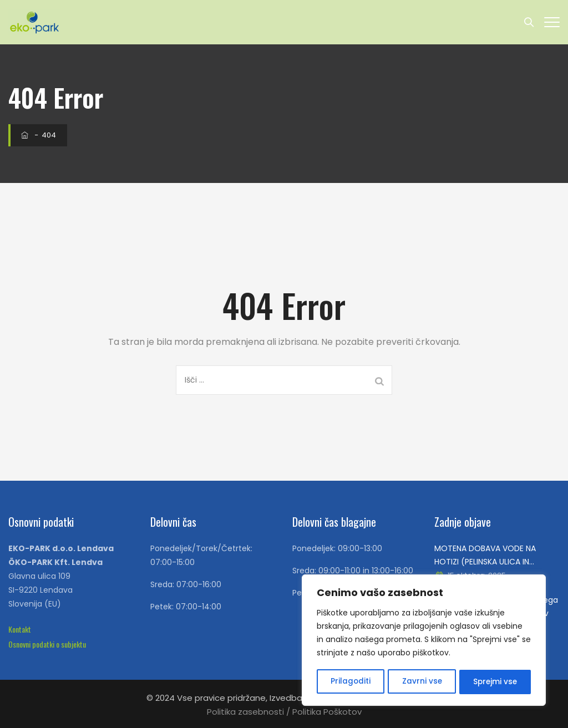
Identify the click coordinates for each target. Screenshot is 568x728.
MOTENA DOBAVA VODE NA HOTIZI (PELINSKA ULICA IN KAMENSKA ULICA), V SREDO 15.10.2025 (485, 556)
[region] (424, 641)
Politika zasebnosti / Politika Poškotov (284, 712)
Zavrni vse (421, 682)
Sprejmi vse (495, 682)
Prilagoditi (350, 682)
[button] (20, 629)
